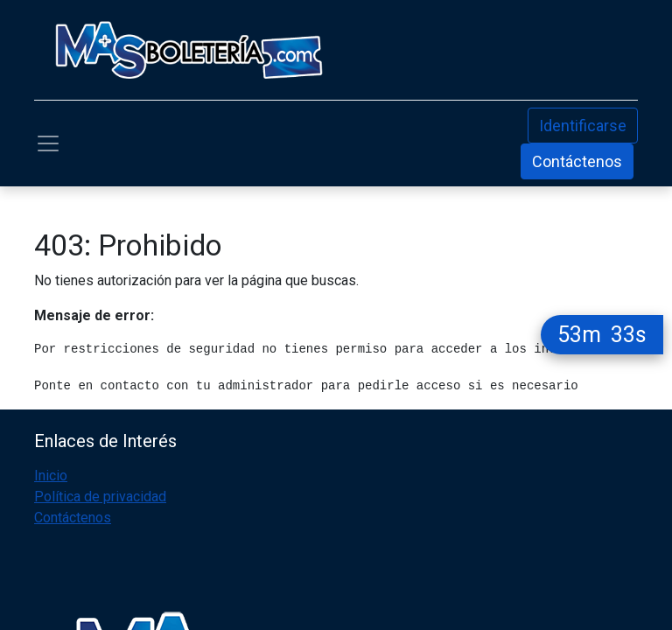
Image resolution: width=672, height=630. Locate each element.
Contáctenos (577, 161)
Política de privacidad (100, 497)
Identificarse (583, 126)
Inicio (51, 476)
